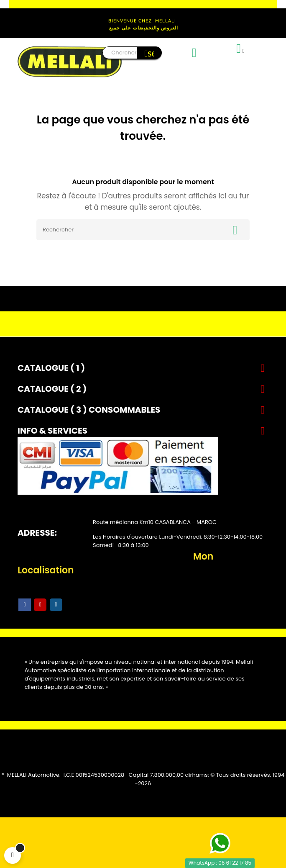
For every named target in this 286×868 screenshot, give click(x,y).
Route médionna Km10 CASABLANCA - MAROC (155, 522)
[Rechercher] (143, 230)
